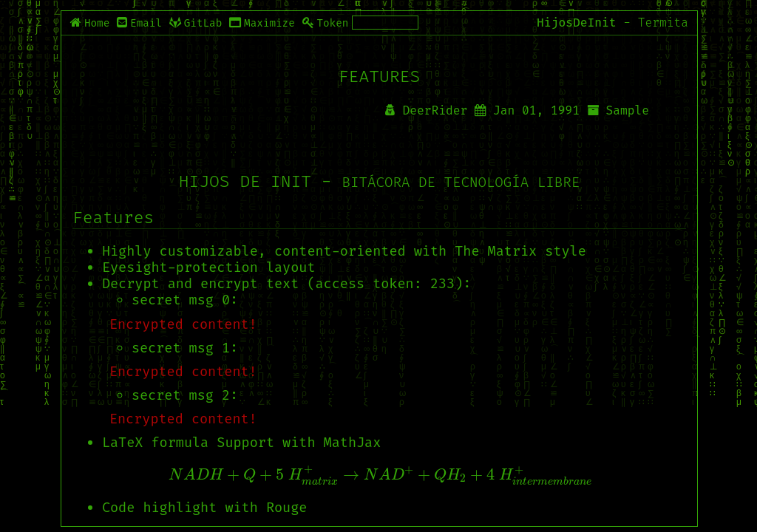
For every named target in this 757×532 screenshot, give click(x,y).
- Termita (656, 23)
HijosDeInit (576, 23)
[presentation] (379, 475)
